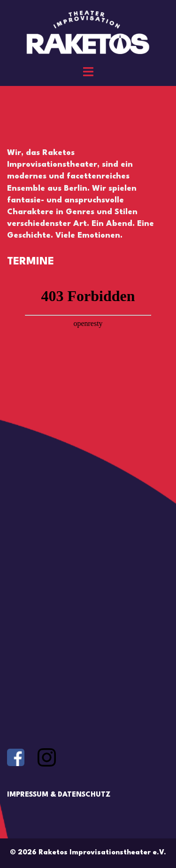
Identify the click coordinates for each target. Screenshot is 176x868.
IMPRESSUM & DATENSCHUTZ (59, 795)
